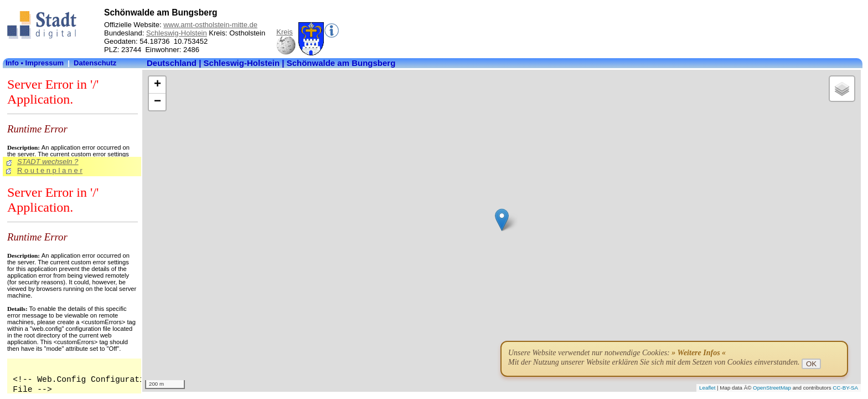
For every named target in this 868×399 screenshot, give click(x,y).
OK (811, 364)
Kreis (285, 32)
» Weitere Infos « (699, 353)
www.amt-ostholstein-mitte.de (210, 25)
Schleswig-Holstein (177, 33)
